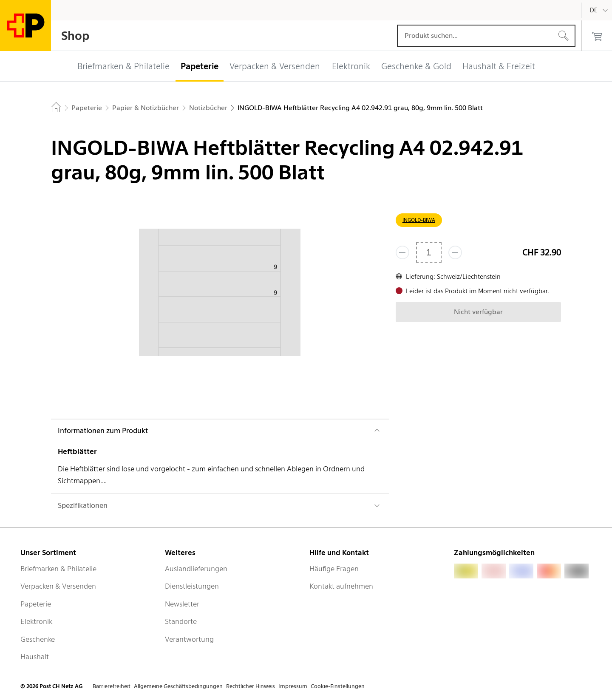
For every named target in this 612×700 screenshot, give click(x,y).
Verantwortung (189, 639)
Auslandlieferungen (196, 569)
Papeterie (36, 604)
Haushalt (35, 657)
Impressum (293, 686)
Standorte (181, 621)
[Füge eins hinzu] (455, 252)
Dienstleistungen (192, 586)
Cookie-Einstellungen (338, 686)
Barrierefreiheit (112, 686)
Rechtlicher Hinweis (251, 686)
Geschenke (38, 639)
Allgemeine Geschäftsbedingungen (178, 686)
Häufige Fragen (334, 569)
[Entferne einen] (402, 252)
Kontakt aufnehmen (341, 586)
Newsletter (182, 604)
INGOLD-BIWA (419, 220)
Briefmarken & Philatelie (58, 569)
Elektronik (36, 621)
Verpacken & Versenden (58, 586)
